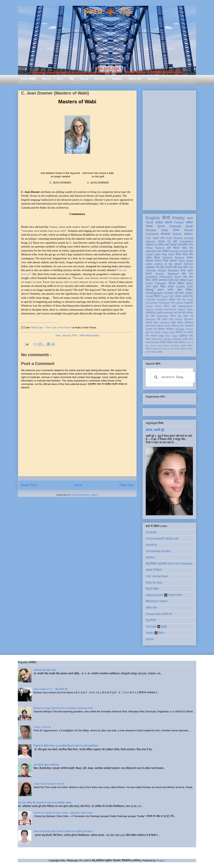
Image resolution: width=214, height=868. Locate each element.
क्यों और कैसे (180, 313)
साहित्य (181, 283)
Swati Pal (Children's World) (49, 784)
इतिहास (172, 300)
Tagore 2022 (167, 296)
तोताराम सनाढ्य (187, 349)
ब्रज (191, 339)
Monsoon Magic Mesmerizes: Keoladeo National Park (63, 708)
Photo (158, 306)
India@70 (162, 300)
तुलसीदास (183, 336)
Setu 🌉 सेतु (107, 11)
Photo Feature (155, 248)
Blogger (160, 860)
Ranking (177, 339)
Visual (167, 326)
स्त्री (174, 306)
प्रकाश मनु (164, 242)
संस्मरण (158, 261)
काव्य (190, 218)
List (148, 238)
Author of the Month (168, 264)
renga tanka (168, 332)
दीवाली (170, 342)
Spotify (150, 639)
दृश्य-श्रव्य (188, 319)
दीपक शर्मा (164, 245)
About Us (135, 78)
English (153, 218)
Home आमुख (28, 78)
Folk (148, 342)
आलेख (159, 222)
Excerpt (174, 251)
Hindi (149, 222)
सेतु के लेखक (152, 589)
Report (182, 310)
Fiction (179, 222)
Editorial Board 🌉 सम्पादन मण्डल (164, 595)
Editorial (175, 226)
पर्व (192, 316)
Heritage (180, 329)
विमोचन (161, 329)
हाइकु (161, 336)
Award (149, 306)
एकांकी (183, 346)
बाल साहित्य (163, 251)
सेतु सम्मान (183, 316)
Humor (189, 329)
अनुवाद (173, 245)
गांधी (173, 303)
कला (179, 300)
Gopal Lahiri (153, 254)
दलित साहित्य (177, 323)
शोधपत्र (165, 234)
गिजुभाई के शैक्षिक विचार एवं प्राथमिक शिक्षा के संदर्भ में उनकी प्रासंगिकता (66, 746)
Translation (186, 242)
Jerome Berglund (167, 274)
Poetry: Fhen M (42, 727)
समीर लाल (188, 267)
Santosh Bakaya (173, 258)
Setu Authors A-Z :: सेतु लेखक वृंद (51, 689)
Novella (169, 293)
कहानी (168, 222)
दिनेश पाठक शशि (184, 254)
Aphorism (157, 339)
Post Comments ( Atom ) (85, 495)
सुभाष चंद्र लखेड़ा (177, 280)
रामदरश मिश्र (152, 323)
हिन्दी (166, 218)
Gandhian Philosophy (159, 277)
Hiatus (84, 78)
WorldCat (151, 545)
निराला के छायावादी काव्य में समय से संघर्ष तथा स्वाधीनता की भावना (63, 831)
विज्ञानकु (150, 290)
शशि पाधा (177, 267)
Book (189, 226)
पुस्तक (161, 226)
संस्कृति (160, 313)
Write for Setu (154, 583)
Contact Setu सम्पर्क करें (159, 614)
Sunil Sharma (174, 238)
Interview (151, 251)
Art (156, 245)
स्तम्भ (176, 230)
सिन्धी (167, 306)
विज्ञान (157, 296)
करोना (170, 290)
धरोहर (149, 258)
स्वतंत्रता (170, 329)
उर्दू (176, 293)
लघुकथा (150, 245)
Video (190, 310)
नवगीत (190, 332)
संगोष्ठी (159, 352)
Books (46, 78)
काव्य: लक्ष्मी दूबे (155, 430)
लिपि (191, 336)
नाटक (165, 319)
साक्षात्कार (150, 267)
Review (151, 230)
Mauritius (151, 319)
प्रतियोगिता (151, 313)
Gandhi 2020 (185, 287)
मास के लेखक (151, 352)
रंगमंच (176, 342)
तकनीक (163, 342)
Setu (60, 78)
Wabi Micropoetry (89, 335)
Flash (182, 261)
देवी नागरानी (166, 267)
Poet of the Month (172, 349)
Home (78, 485)
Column (179, 303)
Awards (117, 78)
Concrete (151, 300)
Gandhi (159, 310)
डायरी (185, 339)
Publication (162, 316)
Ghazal (184, 251)
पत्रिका (190, 346)
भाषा (191, 277)
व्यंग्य (191, 245)
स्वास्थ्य (160, 326)
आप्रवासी (189, 326)
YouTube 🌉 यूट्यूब (156, 626)
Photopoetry (156, 349)
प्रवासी (172, 283)
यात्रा (181, 293)
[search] (172, 377)
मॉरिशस (190, 313)
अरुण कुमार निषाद (156, 287)
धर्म (155, 329)
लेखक (149, 226)
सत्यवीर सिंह (188, 296)
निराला (173, 316)
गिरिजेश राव (181, 332)
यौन (147, 336)
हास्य (171, 319)
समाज (148, 339)
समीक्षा (189, 222)
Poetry (178, 218)
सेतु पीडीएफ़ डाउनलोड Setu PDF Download (169, 564)
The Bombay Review (158, 551)
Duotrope (151, 532)
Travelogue (164, 303)
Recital (155, 342)
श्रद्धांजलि (189, 303)
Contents (152, 234)
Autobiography (154, 293)
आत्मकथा (163, 280)
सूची (169, 248)
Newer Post (29, 485)
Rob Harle (168, 254)
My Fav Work (153, 332)
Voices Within (183, 234)
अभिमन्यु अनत (177, 326)
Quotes (167, 339)
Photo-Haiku (163, 346)
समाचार (173, 261)
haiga (174, 336)
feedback (175, 346)
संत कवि (150, 316)
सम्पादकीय (183, 245)
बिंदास (157, 258)
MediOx (150, 557)
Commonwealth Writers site (162, 538)
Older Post (126, 485)
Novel (178, 277)
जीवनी (155, 280)
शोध (191, 251)
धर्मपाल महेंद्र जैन (183, 248)
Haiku (189, 283)
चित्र (148, 280)
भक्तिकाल (189, 323)
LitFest (179, 319)
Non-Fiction (170, 310)
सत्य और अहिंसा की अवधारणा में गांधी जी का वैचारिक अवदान (45, 803)
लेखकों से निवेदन (154, 570)
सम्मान (160, 290)
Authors (100, 78)
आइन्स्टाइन (168, 313)
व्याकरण (154, 336)
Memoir (188, 264)
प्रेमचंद (178, 296)
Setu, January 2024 (66, 335)
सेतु (71, 78)
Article (188, 230)
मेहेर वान (187, 274)
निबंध (166, 261)
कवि (175, 242)
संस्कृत (171, 287)
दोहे (159, 319)
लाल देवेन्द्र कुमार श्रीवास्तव (46, 765)
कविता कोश (151, 608)
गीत (158, 267)
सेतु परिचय (151, 620)
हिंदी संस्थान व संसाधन (157, 601)
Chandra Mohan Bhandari (162, 270)
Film (168, 336)
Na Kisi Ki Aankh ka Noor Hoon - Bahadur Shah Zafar (63, 813)
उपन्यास (149, 329)
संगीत (148, 349)
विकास (182, 342)
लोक (148, 326)
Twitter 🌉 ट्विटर (155, 633)
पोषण (180, 290)
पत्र (185, 277)
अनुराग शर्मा (158, 238)
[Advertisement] (169, 150)
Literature (165, 323)
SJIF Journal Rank (157, 576)
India (165, 230)
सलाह (153, 326)
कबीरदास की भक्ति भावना (45, 670)
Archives (153, 78)
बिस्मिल (189, 290)
